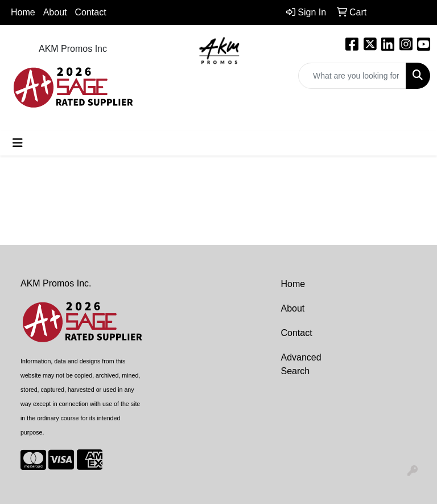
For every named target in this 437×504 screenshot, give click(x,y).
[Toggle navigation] (18, 143)
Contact (91, 12)
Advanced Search (301, 364)
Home (23, 12)
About (293, 308)
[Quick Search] (352, 76)
